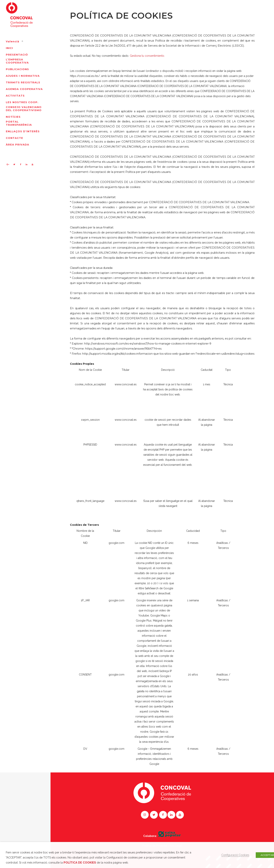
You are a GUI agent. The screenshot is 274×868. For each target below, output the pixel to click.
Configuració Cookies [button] (235, 855)
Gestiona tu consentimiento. (147, 56)
